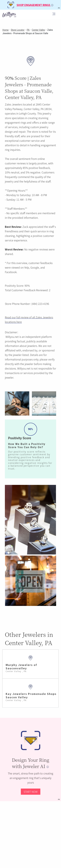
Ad (59, 799)
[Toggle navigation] (54, 14)
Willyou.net (12, 337)
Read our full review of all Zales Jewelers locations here (29, 320)
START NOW (31, 792)
